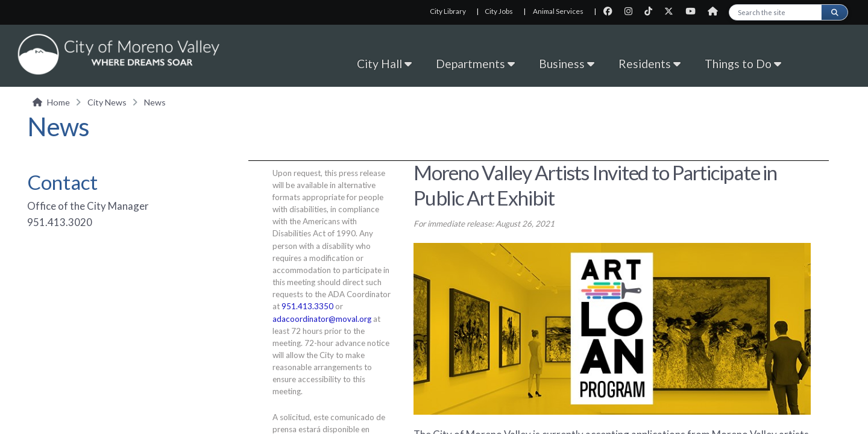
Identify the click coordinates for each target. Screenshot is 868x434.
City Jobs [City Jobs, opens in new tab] (499, 11)
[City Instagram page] (632, 11)
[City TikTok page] (652, 11)
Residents (649, 64)
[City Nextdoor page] (716, 11)
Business (567, 64)
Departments (475, 64)
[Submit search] (834, 12)
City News (107, 102)
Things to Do (743, 64)
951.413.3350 (307, 306)
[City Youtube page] (694, 11)
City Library (448, 11)
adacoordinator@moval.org (322, 319)
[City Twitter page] (672, 11)
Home (58, 102)
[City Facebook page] (612, 11)
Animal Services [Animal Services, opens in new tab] (558, 11)
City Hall (384, 64)
